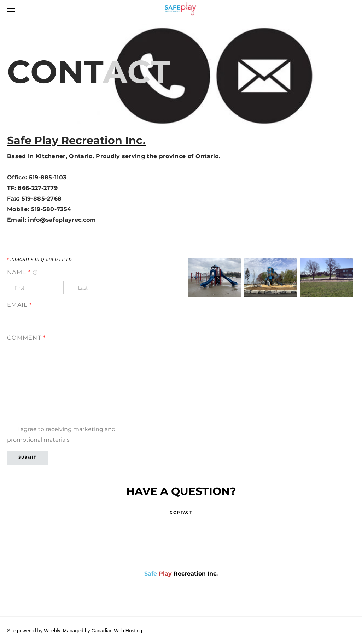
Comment (27, 338)
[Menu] (12, 9)
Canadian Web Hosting (117, 631)
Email (19, 305)
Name (22, 272)
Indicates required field (39, 260)
